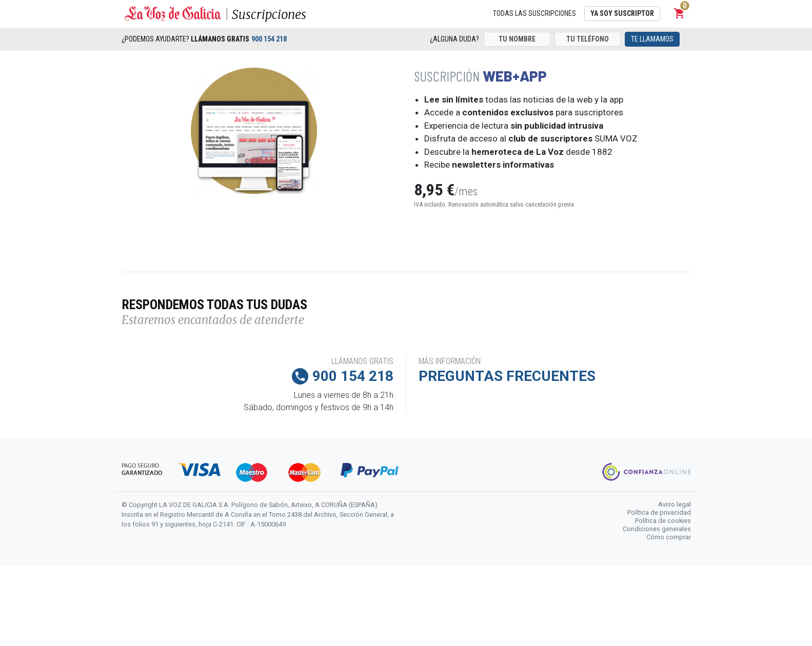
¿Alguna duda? (454, 39)
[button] (680, 13)
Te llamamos (652, 39)
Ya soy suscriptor (622, 13)
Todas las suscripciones (534, 13)
